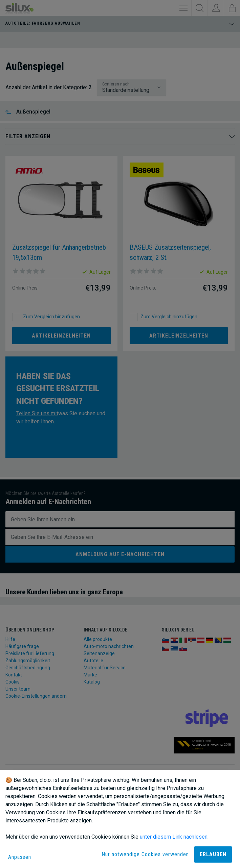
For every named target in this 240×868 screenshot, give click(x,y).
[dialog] (120, 819)
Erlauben (213, 854)
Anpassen (20, 857)
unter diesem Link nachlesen (174, 837)
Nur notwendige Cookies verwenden (145, 854)
